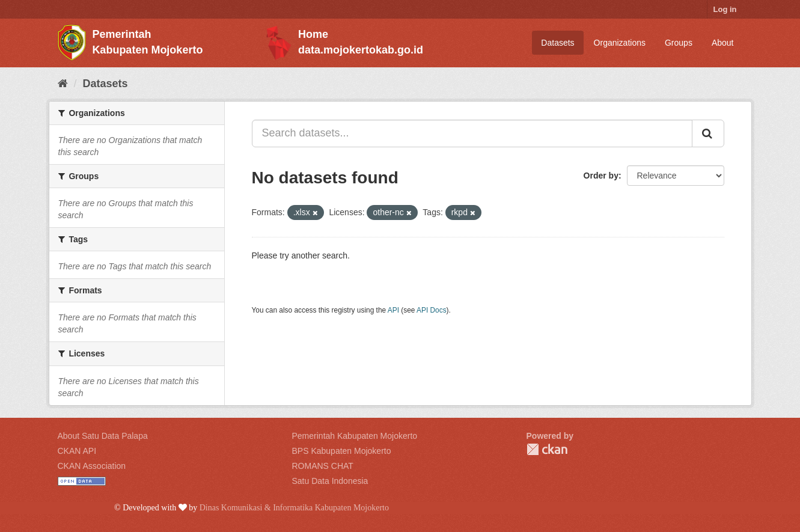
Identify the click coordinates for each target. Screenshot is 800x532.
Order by (601, 176)
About (723, 43)
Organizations (620, 43)
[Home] (63, 84)
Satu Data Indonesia (330, 481)
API (393, 310)
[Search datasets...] (472, 133)
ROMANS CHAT (323, 466)
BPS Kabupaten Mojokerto (342, 451)
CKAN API (77, 451)
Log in (725, 9)
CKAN (547, 449)
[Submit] (708, 133)
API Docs (432, 310)
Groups (679, 43)
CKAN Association (92, 466)
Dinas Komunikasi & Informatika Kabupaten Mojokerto (294, 508)
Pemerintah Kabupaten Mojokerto (355, 436)
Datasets (557, 43)
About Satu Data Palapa (103, 436)
